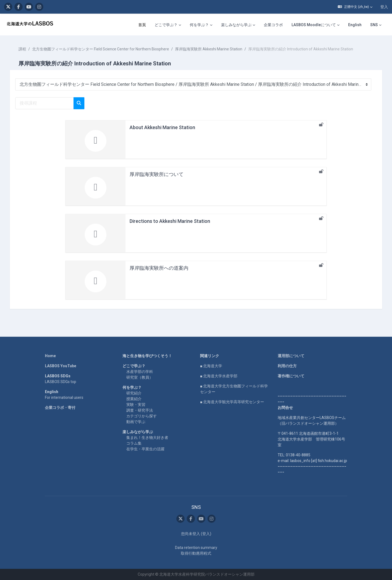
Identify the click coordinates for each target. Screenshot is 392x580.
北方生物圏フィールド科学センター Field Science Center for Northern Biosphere (106, 49)
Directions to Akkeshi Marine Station (170, 221)
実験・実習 (136, 405)
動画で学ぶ (136, 422)
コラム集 (134, 443)
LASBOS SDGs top (61, 382)
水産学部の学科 (140, 372)
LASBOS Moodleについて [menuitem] (314, 25)
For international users (64, 397)
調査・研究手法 (140, 410)
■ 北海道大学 (211, 366)
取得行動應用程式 (196, 553)
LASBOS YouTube (61, 366)
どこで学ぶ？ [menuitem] (166, 25)
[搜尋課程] (50, 103)
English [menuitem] (355, 25)
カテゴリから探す (142, 416)
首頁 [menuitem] (142, 25)
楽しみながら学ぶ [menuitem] (236, 25)
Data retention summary (196, 548)
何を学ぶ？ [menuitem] (199, 25)
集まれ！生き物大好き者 (147, 438)
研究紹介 (134, 393)
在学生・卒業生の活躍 (145, 449)
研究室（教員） (140, 377)
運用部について (291, 356)
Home (50, 356)
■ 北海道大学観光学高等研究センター (232, 402)
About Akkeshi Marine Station (162, 127)
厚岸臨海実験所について (157, 174)
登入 (384, 7)
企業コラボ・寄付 (60, 408)
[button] (355, 7)
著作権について (291, 376)
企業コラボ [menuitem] (273, 25)
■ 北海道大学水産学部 (219, 376)
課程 (28, 49)
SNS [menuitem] (374, 25)
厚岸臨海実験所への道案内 (159, 268)
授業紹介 (134, 399)
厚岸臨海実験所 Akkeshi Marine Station (214, 49)
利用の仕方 (287, 366)
